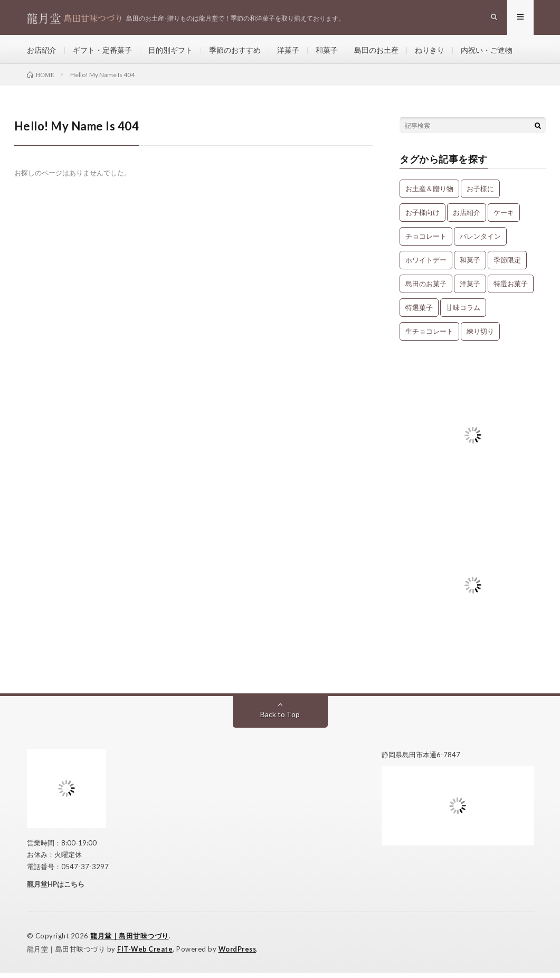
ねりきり (430, 53)
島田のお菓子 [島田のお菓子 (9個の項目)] (426, 289)
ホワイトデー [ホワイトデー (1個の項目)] (426, 265)
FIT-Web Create (146, 954)
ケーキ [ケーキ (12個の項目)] (504, 218)
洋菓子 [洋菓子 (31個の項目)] (470, 289)
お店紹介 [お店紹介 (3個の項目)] (467, 218)
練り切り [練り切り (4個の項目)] (480, 336)
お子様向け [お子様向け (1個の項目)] (423, 218)
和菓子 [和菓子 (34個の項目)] (470, 265)
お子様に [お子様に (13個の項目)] (480, 194)
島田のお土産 (376, 53)
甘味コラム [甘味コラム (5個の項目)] (463, 313)
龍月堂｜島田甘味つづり (130, 941)
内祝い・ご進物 (487, 53)
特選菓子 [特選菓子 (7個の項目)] (419, 313)
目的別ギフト (170, 53)
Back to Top (280, 720)
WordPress (240, 954)
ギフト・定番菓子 (102, 53)
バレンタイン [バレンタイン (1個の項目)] (480, 241)
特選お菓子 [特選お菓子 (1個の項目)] (511, 289)
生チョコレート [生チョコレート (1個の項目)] (429, 336)
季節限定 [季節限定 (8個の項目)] (507, 265)
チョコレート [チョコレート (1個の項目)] (426, 241)
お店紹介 (42, 53)
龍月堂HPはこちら (56, 889)
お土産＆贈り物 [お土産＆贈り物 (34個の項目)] (429, 194)
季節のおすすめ (235, 53)
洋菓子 (288, 53)
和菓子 (327, 53)
